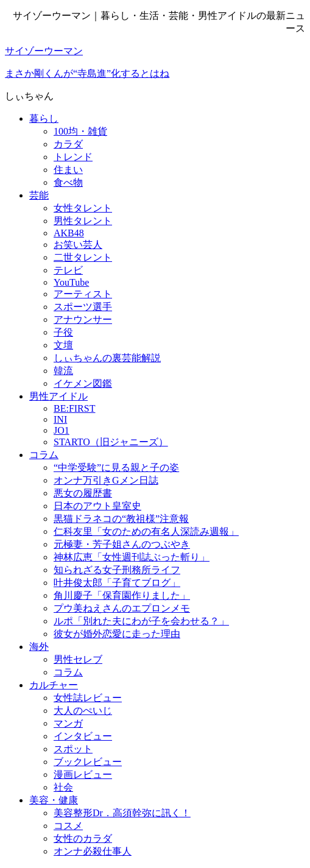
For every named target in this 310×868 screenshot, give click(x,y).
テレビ (68, 270)
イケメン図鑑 (83, 383)
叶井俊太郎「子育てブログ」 (117, 583)
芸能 (39, 195)
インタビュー (83, 736)
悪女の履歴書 (83, 493)
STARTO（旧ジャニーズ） (111, 442)
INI (60, 419)
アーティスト (83, 294)
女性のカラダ (83, 838)
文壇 (63, 345)
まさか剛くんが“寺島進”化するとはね (87, 73)
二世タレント (83, 257)
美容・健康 (54, 800)
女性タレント (83, 208)
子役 (63, 332)
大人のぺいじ (83, 711)
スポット (73, 749)
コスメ (68, 826)
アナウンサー (83, 319)
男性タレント (83, 221)
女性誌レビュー (88, 698)
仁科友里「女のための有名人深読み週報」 (146, 531)
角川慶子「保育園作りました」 (122, 595)
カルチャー (54, 685)
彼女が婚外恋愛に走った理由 (117, 634)
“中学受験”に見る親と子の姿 (116, 468)
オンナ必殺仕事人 (93, 851)
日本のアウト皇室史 (97, 506)
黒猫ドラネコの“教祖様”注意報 (121, 519)
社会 (63, 787)
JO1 (62, 430)
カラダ (68, 144)
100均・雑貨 (80, 131)
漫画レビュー (83, 774)
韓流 (63, 371)
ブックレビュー (88, 762)
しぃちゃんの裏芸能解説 (107, 358)
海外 (39, 647)
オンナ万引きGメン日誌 (106, 480)
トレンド (73, 157)
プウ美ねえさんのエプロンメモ (122, 608)
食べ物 (68, 182)
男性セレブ (78, 659)
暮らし (44, 118)
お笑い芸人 (78, 245)
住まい (68, 170)
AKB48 (69, 233)
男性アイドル (58, 396)
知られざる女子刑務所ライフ (117, 570)
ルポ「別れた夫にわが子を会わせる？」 (141, 621)
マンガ (68, 723)
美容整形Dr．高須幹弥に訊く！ (122, 813)
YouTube (71, 282)
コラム (44, 455)
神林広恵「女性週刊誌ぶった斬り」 (132, 557)
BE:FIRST (74, 408)
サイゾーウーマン (44, 51)
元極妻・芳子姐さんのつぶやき (122, 544)
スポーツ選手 (83, 307)
